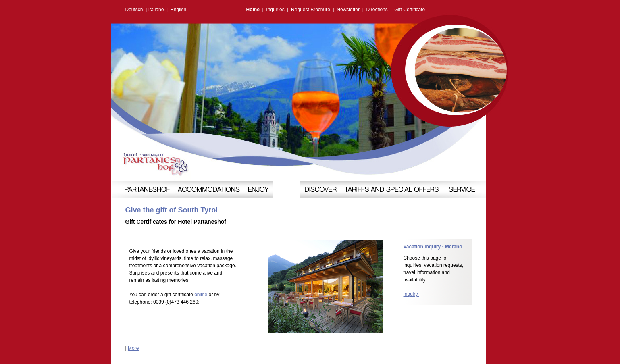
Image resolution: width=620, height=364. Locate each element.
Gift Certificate (410, 10)
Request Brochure (311, 10)
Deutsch (134, 10)
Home (253, 10)
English (178, 10)
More (133, 348)
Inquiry (411, 294)
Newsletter (348, 10)
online (201, 295)
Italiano (156, 10)
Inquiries (275, 10)
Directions (377, 10)
